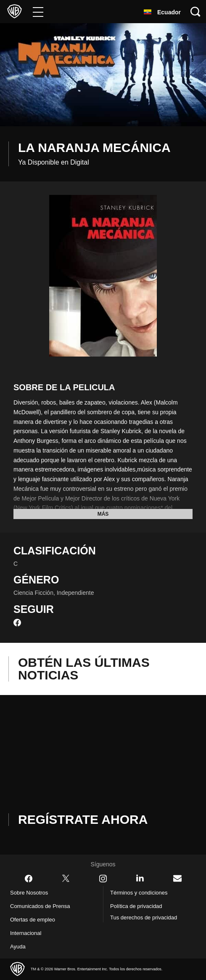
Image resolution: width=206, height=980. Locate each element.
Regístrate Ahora (87, 819)
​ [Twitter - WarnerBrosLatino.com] (66, 879)
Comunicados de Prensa (43, 906)
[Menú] (38, 12)
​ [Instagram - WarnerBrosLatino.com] (103, 879)
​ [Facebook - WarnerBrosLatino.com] (29, 879)
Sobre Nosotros (31, 893)
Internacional (28, 933)
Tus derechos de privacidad (148, 918)
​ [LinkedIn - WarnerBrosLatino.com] (140, 878)
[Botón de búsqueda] (195, 12)
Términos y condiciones (142, 893)
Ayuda (19, 947)
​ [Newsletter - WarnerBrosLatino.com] (177, 878)
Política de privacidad (140, 906)
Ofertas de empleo (36, 920)
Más (103, 514)
